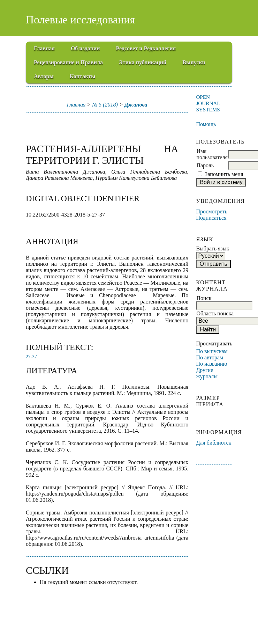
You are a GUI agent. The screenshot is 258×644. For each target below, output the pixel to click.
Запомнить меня (224, 174)
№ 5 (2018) (105, 105)
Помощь (206, 124)
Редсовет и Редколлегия (146, 48)
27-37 (31, 357)
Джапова (136, 105)
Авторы (44, 76)
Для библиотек (214, 443)
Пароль (205, 165)
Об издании (85, 48)
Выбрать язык (213, 248)
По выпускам (212, 351)
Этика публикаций (143, 62)
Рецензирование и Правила (68, 62)
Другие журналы (207, 373)
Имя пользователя (212, 154)
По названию (211, 364)
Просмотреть (212, 211)
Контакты (83, 76)
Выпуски (194, 62)
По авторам (210, 357)
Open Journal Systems (208, 103)
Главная (44, 48)
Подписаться (211, 218)
